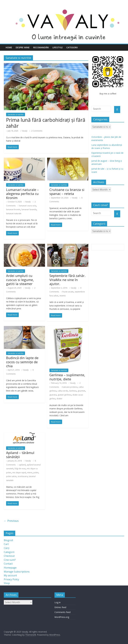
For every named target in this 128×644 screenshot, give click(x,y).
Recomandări (41, 47)
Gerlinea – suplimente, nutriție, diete (67, 377)
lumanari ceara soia (28, 206)
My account (10, 575)
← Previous (11, 521)
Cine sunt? (10, 560)
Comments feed (62, 612)
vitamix (63, 296)
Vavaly (25, 131)
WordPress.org (62, 617)
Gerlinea (73, 391)
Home (9, 47)
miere (30, 473)
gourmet (81, 391)
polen (36, 473)
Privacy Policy (11, 579)
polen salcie (11, 476)
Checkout (9, 556)
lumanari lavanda (29, 209)
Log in (58, 602)
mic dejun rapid (19, 473)
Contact (8, 564)
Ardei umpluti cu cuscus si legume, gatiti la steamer (20, 280)
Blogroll (8, 540)
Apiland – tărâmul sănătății (20, 455)
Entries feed (60, 607)
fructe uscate (68, 292)
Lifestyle (58, 47)
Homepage (10, 568)
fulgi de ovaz (20, 469)
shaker (59, 399)
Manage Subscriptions (17, 572)
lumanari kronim (13, 209)
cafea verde (63, 391)
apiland (22, 465)
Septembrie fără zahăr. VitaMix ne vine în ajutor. (67, 280)
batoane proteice (70, 387)
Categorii (72, 47)
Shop (7, 583)
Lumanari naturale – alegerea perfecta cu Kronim (22, 194)
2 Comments (36, 131)
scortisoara (23, 476)
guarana (53, 395)
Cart (6, 544)
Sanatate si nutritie (16, 114)
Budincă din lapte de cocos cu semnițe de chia (22, 362)
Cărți (7, 548)
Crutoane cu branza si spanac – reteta (67, 192)
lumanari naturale (14, 213)
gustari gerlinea (65, 395)
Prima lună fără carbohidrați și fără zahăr (46, 123)
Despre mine (23, 47)
